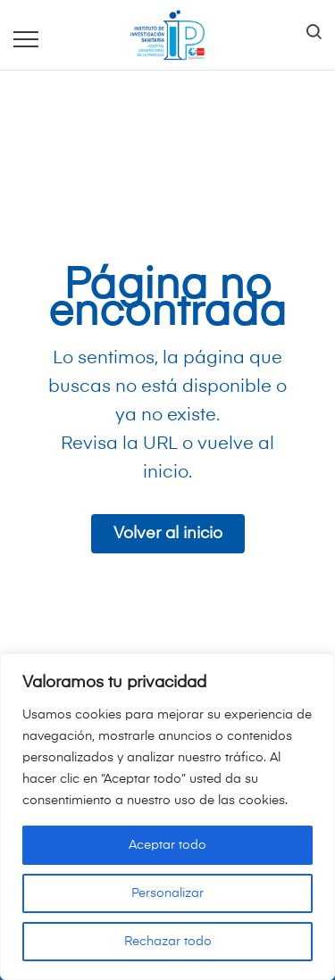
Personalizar (167, 893)
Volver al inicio (168, 534)
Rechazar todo (168, 942)
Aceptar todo (167, 845)
